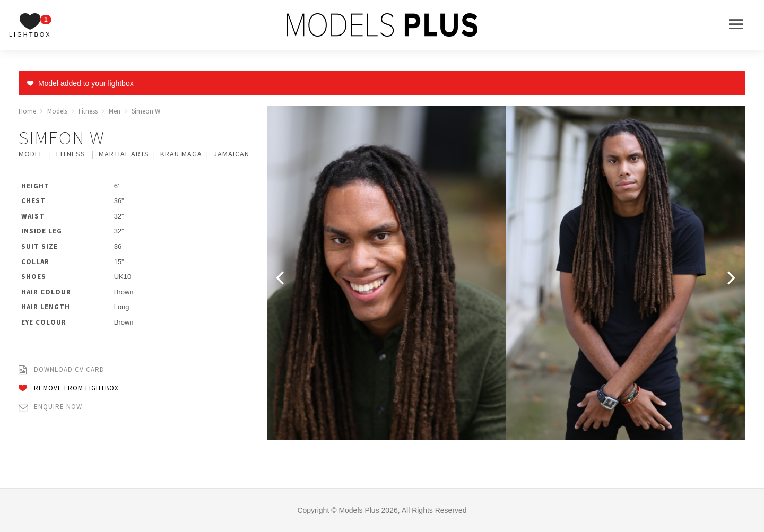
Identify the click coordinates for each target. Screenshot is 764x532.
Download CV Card (62, 370)
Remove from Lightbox (69, 389)
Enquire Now (50, 407)
